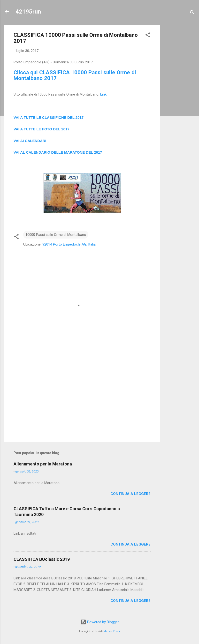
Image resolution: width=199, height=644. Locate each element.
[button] (148, 36)
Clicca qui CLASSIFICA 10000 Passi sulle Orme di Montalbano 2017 (75, 75)
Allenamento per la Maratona (43, 464)
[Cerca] (192, 13)
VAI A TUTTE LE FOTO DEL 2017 (42, 129)
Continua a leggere (130, 494)
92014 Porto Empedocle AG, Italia (69, 244)
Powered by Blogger (100, 622)
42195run (28, 12)
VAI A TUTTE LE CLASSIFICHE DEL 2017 (49, 117)
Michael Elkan (112, 631)
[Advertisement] (180, 97)
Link (103, 94)
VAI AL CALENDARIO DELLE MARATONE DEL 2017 (58, 152)
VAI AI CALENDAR (29, 141)
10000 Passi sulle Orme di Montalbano (56, 235)
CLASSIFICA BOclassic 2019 (42, 559)
